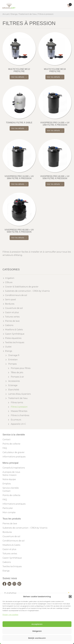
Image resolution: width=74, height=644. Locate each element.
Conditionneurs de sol (16, 295)
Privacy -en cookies (10, 614)
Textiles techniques (15, 342)
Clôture (9, 282)
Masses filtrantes (19, 411)
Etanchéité (14, 390)
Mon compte (9, 512)
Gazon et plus (12, 312)
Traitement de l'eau (28, 14)
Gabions (9, 325)
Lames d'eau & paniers (19, 394)
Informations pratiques (14, 457)
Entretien (13, 360)
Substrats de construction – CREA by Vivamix (25, 528)
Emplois (7, 484)
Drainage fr (14, 355)
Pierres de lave (12, 321)
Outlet (8, 347)
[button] (70, 597)
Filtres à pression (19, 407)
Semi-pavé (10, 300)
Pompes (12, 364)
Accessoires (14, 381)
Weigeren (37, 631)
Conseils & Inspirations (14, 468)
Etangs (14, 14)
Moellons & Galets (14, 330)
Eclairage (13, 385)
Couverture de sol (14, 308)
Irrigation (10, 278)
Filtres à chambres (20, 415)
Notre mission (10, 475)
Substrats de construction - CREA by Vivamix (27, 291)
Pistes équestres (13, 338)
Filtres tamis (17, 403)
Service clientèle (11, 488)
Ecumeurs (16, 420)
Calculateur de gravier (14, 452)
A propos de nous (11, 472)
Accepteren (37, 624)
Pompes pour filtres (21, 368)
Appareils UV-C (18, 424)
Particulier (8, 508)
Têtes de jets (17, 372)
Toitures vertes (12, 317)
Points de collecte (11, 444)
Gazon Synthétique (15, 334)
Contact (6, 439)
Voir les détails (19, 77)
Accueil (6, 14)
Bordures (10, 304)
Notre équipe (9, 479)
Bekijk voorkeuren (37, 638)
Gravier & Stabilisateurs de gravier (22, 287)
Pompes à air (17, 377)
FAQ (5, 448)
